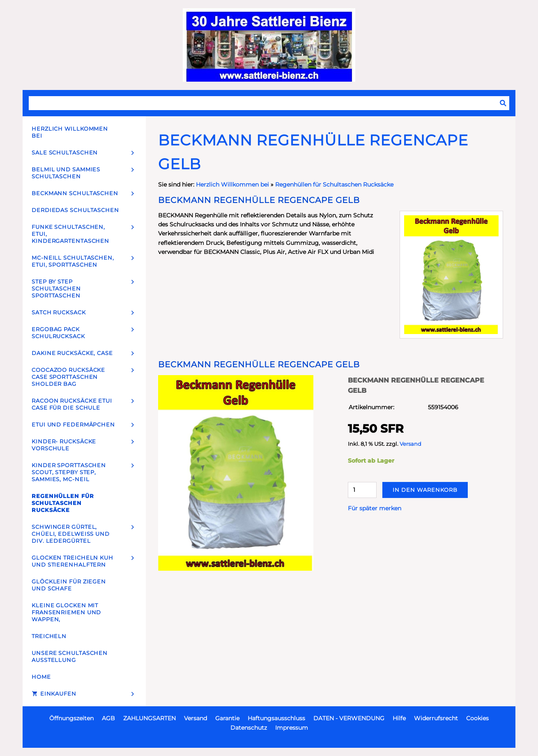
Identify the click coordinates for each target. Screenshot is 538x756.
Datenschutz (249, 728)
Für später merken (375, 508)
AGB (108, 718)
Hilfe (399, 718)
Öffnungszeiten (71, 718)
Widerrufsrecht (436, 718)
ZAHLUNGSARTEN (149, 718)
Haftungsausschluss (276, 718)
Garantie (227, 718)
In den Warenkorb (425, 490)
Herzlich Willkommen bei (233, 184)
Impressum (292, 728)
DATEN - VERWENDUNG (349, 718)
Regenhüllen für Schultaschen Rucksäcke (334, 184)
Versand (410, 444)
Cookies (477, 718)
